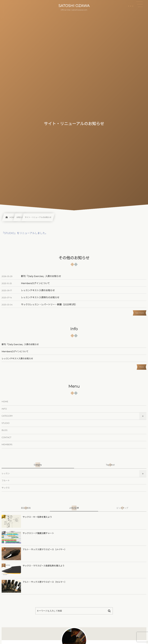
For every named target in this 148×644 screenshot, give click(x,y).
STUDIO (6, 423)
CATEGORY (7, 416)
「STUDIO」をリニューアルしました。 (25, 233)
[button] (139, 4)
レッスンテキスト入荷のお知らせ (38, 293)
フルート (6, 481)
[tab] (38, 465)
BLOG (5, 430)
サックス (6, 488)
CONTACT (6, 438)
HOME (5, 402)
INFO (4, 409)
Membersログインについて (35, 286)
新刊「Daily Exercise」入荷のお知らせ (41, 279)
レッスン (6, 474)
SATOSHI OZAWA (74, 6)
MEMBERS (7, 445)
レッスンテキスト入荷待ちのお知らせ (40, 300)
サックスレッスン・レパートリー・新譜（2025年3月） (49, 308)
